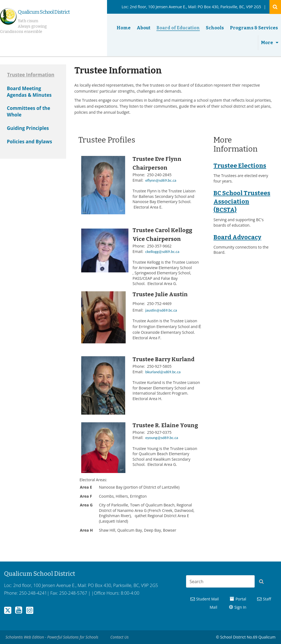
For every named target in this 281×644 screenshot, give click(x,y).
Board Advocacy (237, 237)
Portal (241, 599)
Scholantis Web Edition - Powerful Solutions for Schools (52, 637)
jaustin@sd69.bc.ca (161, 310)
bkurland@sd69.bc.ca (163, 372)
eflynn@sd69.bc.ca (161, 180)
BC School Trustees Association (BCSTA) (242, 202)
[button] (263, 582)
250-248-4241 (33, 593)
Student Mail (207, 599)
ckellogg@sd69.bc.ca (162, 252)
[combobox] (220, 581)
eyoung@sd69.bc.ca (162, 438)
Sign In (240, 607)
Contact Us (120, 637)
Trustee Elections (240, 166)
